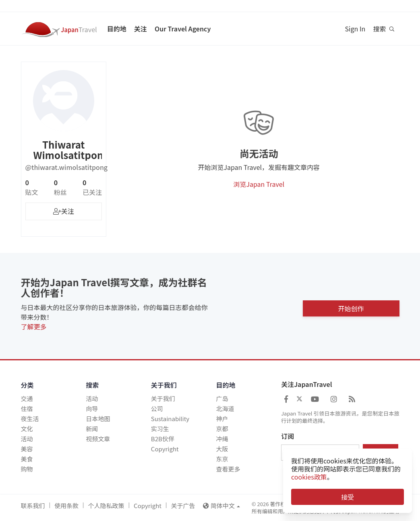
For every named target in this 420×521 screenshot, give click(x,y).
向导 (92, 408)
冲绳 (222, 439)
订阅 (288, 436)
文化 (27, 429)
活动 (27, 439)
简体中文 (221, 505)
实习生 (160, 429)
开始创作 (351, 306)
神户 (222, 419)
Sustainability (170, 419)
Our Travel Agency (183, 29)
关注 (141, 29)
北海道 (225, 408)
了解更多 (34, 327)
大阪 (222, 449)
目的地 (117, 29)
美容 (27, 449)
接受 (348, 497)
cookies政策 (309, 477)
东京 (222, 459)
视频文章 (98, 439)
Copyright (165, 449)
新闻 (92, 429)
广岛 (222, 398)
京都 (222, 429)
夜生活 (30, 419)
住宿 (27, 408)
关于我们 (163, 398)
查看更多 (228, 469)
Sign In (355, 29)
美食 (27, 459)
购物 (27, 469)
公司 (157, 408)
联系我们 (33, 505)
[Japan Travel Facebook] (286, 399)
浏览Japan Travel (259, 184)
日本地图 (98, 419)
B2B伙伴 (163, 439)
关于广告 (183, 505)
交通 (27, 398)
